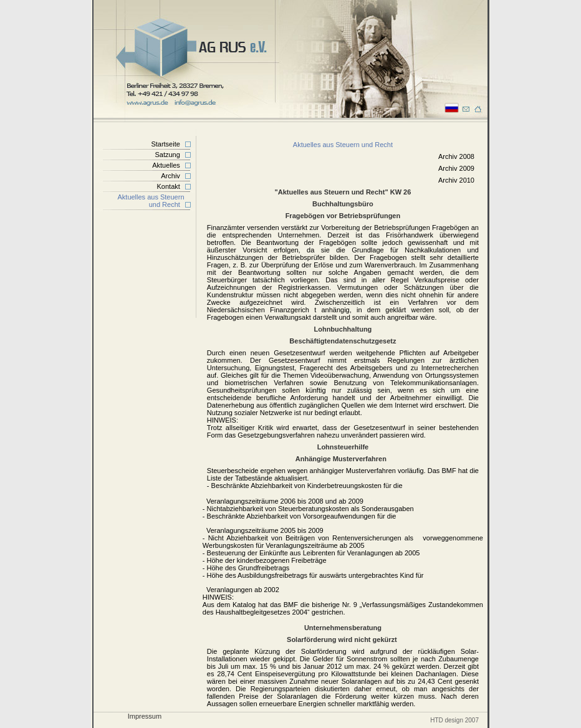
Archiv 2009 (456, 168)
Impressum (145, 716)
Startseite (165, 144)
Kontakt (169, 186)
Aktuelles (166, 165)
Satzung (167, 155)
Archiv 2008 (456, 156)
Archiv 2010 (456, 180)
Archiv (170, 176)
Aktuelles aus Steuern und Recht (156, 201)
